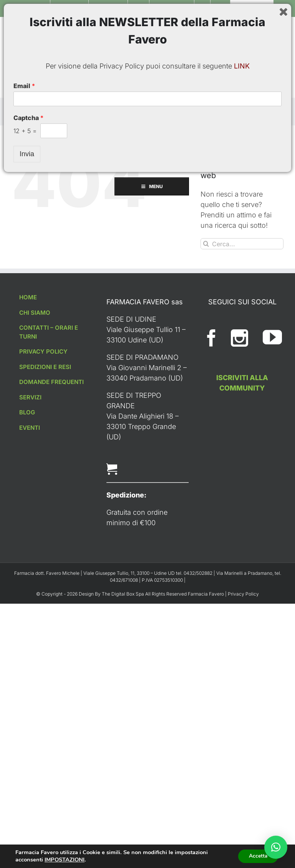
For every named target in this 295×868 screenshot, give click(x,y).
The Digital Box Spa (123, 594)
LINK (242, 758)
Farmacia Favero (206, 594)
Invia (27, 846)
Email (24, 778)
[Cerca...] (242, 244)
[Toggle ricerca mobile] (280, 29)
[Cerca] (206, 244)
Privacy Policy (243, 594)
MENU (148, 88)
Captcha (28, 810)
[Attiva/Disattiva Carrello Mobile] (264, 29)
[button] (276, 847)
